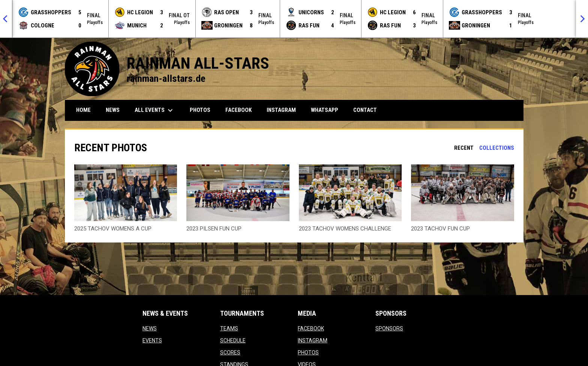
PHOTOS (308, 352)
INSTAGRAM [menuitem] (284, 110)
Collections (497, 148)
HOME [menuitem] (83, 110)
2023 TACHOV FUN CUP (440, 229)
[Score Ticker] (294, 19)
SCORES (230, 352)
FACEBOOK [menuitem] (241, 110)
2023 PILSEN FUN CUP (214, 229)
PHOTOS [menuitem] (200, 110)
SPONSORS (389, 328)
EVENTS (152, 340)
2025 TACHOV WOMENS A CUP (113, 229)
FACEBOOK (311, 328)
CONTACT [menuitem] (365, 110)
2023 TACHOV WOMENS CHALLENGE (345, 229)
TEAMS (229, 328)
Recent (464, 148)
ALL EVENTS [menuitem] (155, 110)
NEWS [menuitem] (113, 110)
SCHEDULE (233, 340)
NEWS (150, 328)
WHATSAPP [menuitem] (327, 110)
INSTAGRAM (313, 340)
